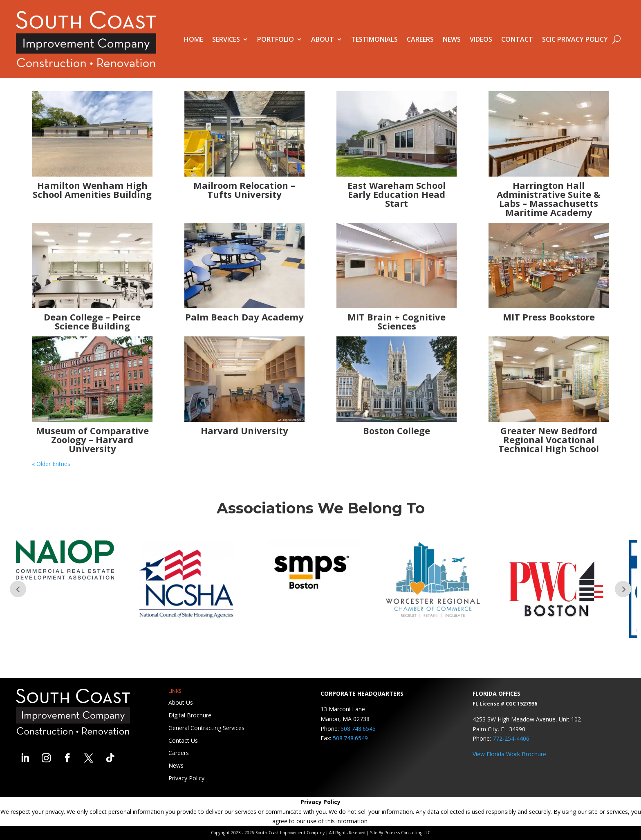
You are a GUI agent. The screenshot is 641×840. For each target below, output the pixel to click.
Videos (481, 39)
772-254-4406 (511, 738)
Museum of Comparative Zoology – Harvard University (92, 439)
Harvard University (244, 430)
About (323, 39)
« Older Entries (51, 464)
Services (226, 39)
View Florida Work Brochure (509, 754)
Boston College (397, 430)
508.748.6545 (358, 729)
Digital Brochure (190, 715)
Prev (18, 589)
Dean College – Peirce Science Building (92, 321)
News (452, 39)
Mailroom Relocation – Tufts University (244, 190)
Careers (420, 39)
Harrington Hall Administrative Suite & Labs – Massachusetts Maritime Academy (549, 199)
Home (194, 39)
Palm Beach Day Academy (244, 317)
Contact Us (183, 740)
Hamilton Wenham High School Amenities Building (92, 190)
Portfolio (276, 39)
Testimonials (374, 39)
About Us (181, 702)
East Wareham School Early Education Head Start (397, 194)
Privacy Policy (186, 778)
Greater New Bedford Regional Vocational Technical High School (549, 439)
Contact (517, 39)
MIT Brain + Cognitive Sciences (397, 321)
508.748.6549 (350, 738)
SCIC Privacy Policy (575, 39)
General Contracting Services (206, 728)
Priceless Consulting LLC (407, 833)
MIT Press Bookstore (549, 317)
